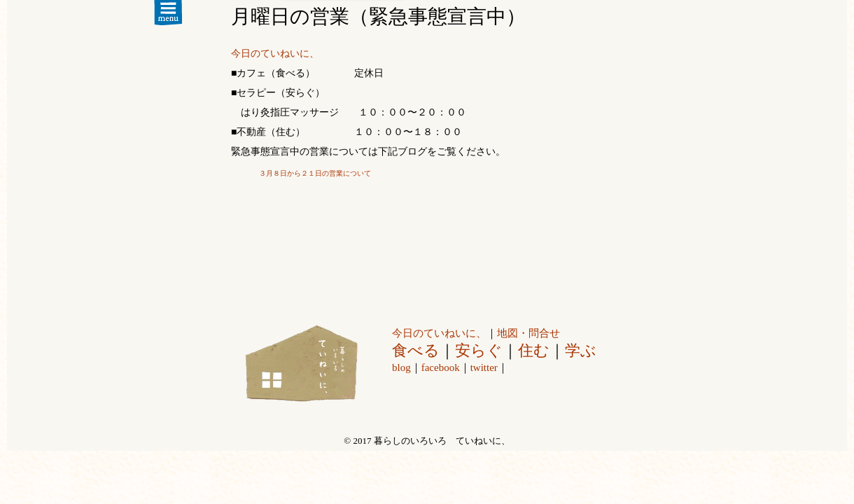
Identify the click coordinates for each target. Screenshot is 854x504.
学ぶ (581, 350)
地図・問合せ (528, 333)
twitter (484, 367)
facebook (441, 367)
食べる (416, 350)
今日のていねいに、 (275, 54)
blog (401, 367)
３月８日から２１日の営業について (315, 173)
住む (534, 350)
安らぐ (479, 350)
